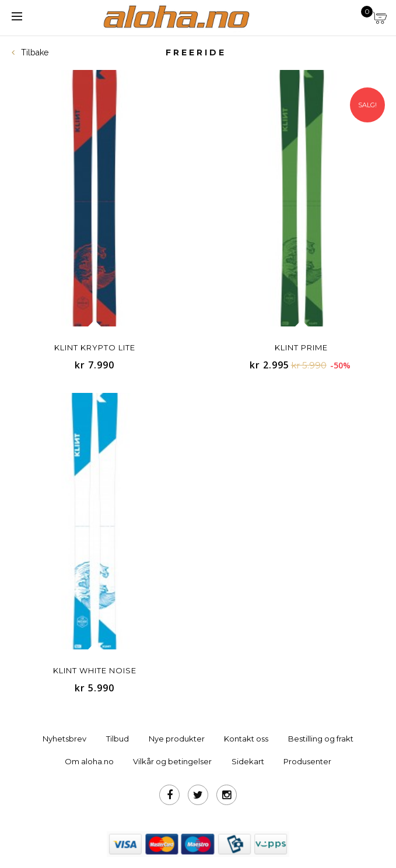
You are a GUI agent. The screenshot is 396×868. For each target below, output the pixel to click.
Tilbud (118, 739)
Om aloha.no (89, 761)
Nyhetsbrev (64, 739)
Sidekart (248, 761)
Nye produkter (177, 739)
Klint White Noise (95, 670)
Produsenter (307, 761)
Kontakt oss (246, 739)
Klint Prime (301, 347)
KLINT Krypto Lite (95, 347)
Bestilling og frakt (321, 739)
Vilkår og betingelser (172, 761)
